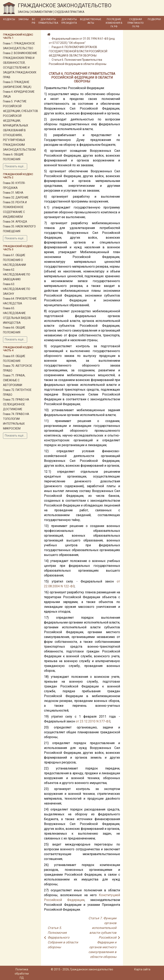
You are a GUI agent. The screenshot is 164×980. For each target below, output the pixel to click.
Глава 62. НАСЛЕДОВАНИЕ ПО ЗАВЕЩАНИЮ (17, 274)
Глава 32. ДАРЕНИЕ (16, 197)
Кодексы (9, 19)
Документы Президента (69, 21)
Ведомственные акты (91, 21)
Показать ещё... (15, 166)
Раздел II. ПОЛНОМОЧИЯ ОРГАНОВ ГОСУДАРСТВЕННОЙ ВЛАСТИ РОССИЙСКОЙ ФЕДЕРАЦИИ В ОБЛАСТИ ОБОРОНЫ (78, 51)
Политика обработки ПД (22, 974)
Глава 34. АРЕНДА (15, 222)
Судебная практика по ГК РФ (136, 23)
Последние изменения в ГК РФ (114, 23)
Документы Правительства (48, 21)
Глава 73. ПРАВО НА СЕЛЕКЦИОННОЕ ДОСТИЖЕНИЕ (16, 404)
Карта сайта (142, 969)
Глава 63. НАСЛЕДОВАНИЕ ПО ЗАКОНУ (17, 289)
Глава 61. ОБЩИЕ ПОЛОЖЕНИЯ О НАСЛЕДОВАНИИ (14, 260)
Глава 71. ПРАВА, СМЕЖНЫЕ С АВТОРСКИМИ (14, 380)
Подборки (154, 19)
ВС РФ (33, 21)
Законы (23, 19)
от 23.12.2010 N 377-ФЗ (93, 721)
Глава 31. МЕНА (13, 193)
